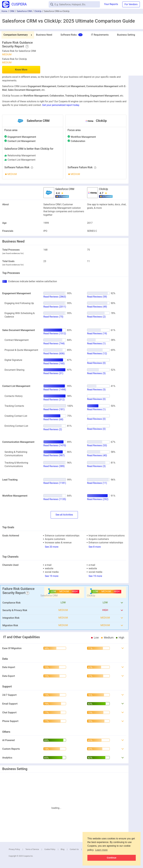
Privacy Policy (14, 849)
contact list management (21, 160)
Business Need (44, 35)
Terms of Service (32, 849)
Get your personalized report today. (61, 105)
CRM (12, 11)
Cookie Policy (50, 849)
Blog (63, 849)
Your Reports (111, 4)
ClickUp (38, 11)
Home (4, 11)
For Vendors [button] (131, 4)
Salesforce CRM (24, 11)
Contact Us (74, 849)
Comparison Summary (16, 35)
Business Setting (126, 35)
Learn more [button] (101, 850)
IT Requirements (100, 35)
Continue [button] (112, 858)
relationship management (22, 155)
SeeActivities (64, 515)
